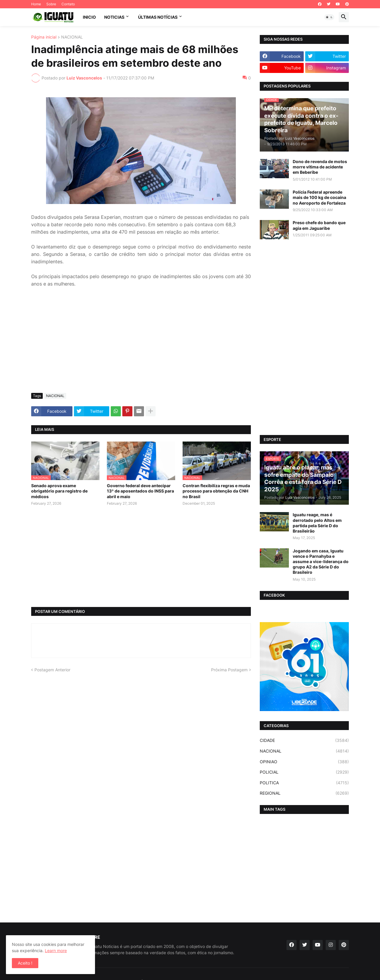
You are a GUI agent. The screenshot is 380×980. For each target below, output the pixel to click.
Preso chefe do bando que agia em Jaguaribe (319, 225)
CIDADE (304, 740)
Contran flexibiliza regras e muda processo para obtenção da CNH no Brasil (216, 491)
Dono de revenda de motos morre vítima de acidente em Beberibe (320, 167)
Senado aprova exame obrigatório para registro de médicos (59, 491)
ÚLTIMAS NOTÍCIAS (158, 17)
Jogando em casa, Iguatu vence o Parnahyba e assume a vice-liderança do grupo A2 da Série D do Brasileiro (321, 562)
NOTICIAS (114, 17)
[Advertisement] (141, 344)
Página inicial (44, 37)
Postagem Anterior (52, 670)
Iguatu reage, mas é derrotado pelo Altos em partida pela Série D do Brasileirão (317, 523)
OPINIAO (304, 762)
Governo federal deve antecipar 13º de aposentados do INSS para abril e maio (140, 491)
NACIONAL (72, 37)
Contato (68, 4)
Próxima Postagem (229, 670)
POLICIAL (304, 772)
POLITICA (304, 783)
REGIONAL (304, 793)
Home (36, 4)
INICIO (89, 17)
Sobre (51, 4)
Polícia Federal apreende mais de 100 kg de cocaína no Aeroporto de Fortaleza (319, 197)
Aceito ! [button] (25, 963)
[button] (329, 17)
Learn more (56, 950)
